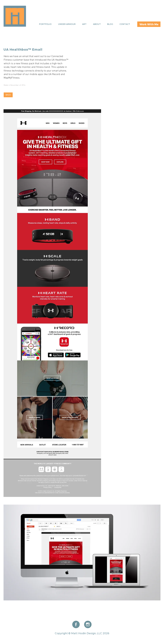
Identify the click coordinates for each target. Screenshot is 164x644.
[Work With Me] (149, 24)
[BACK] (8, 95)
